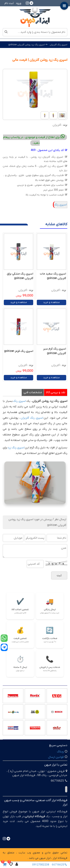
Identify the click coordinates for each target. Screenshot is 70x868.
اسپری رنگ (60, 205)
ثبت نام (9, 3)
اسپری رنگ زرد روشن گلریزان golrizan (27, 45)
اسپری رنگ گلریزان (58, 45)
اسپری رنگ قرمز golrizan (19, 351)
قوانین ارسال (56, 757)
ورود (18, 3)
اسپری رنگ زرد (16, 448)
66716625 (60, 865)
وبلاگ (60, 752)
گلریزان (57, 125)
